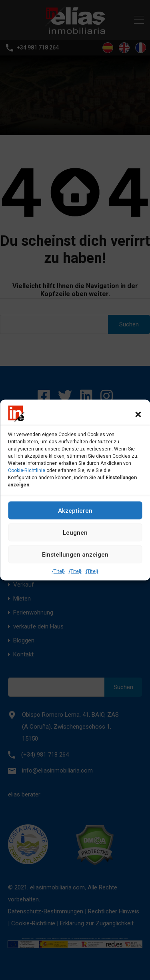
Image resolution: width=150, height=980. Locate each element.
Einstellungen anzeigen (75, 554)
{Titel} (58, 571)
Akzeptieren (75, 510)
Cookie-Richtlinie (27, 470)
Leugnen (75, 532)
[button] (138, 414)
